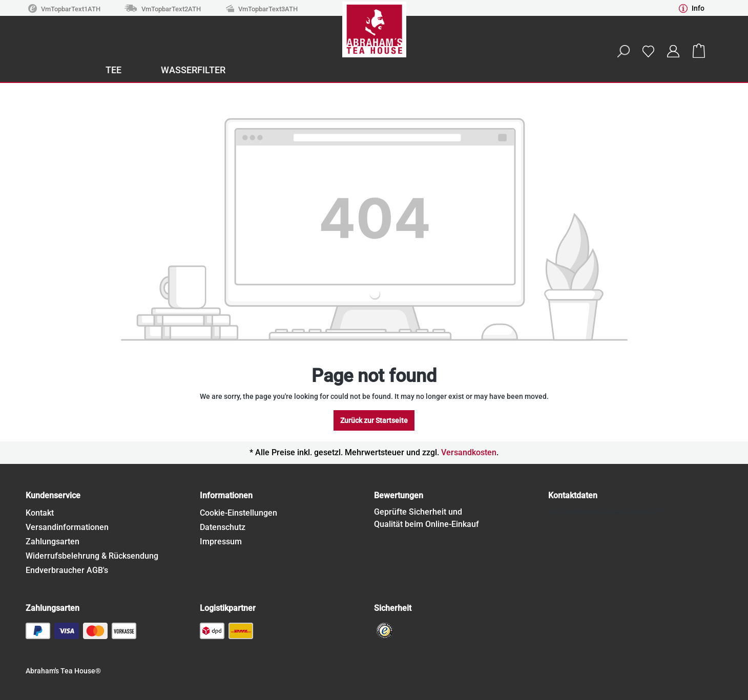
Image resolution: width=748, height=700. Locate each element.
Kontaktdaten (573, 495)
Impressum (221, 542)
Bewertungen (399, 495)
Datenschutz (223, 527)
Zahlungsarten (53, 542)
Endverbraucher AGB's (67, 570)
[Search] (623, 51)
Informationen (226, 495)
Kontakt (40, 513)
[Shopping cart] (699, 51)
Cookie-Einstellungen (238, 513)
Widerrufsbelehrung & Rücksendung (92, 556)
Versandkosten (469, 452)
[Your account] (673, 51)
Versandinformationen (67, 527)
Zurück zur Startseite (374, 420)
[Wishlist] (648, 51)
